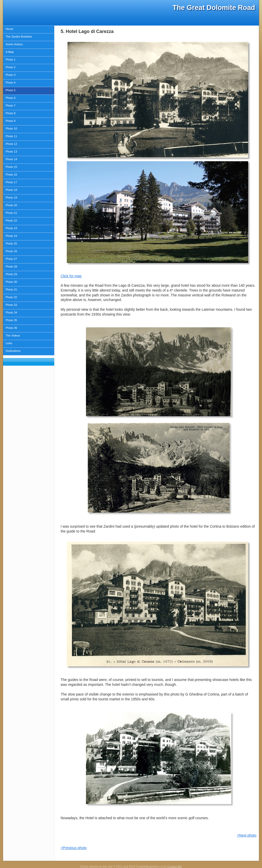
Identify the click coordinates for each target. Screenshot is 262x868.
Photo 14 (11, 159)
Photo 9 (11, 121)
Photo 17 (11, 182)
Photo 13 (11, 152)
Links (9, 343)
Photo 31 (11, 290)
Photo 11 (11, 136)
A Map (10, 52)
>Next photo (247, 835)
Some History (14, 44)
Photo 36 (11, 328)
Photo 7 (11, 106)
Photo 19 (11, 198)
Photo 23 (11, 228)
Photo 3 (11, 75)
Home (9, 29)
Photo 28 (11, 267)
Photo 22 (11, 221)
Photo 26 (11, 251)
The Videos (13, 335)
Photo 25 (11, 244)
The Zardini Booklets (19, 37)
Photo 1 (11, 60)
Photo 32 (11, 297)
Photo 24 (11, 236)
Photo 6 (11, 98)
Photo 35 (11, 320)
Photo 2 (11, 67)
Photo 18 (11, 190)
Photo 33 (11, 305)
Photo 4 (11, 83)
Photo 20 (11, 205)
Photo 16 (11, 175)
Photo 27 (11, 259)
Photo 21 (11, 213)
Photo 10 (11, 129)
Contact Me (174, 866)
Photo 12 (11, 144)
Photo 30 (11, 282)
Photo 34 (11, 313)
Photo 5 (11, 90)
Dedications (13, 351)
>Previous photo (74, 848)
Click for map (71, 276)
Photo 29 (11, 274)
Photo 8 (11, 113)
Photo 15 (11, 167)
